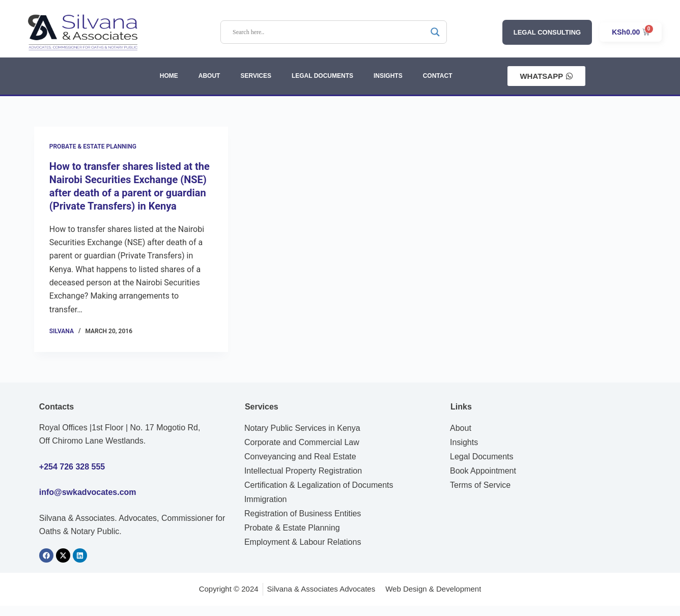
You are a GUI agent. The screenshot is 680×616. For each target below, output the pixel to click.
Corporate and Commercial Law (302, 442)
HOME (169, 76)
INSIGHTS (388, 76)
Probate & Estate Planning (93, 146)
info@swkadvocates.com (88, 492)
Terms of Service (480, 485)
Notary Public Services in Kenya (302, 428)
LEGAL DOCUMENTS (322, 76)
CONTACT (438, 76)
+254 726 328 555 (72, 467)
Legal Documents (482, 457)
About (461, 428)
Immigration (266, 499)
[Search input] (329, 32)
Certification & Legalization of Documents (319, 485)
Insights (464, 442)
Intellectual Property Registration (303, 471)
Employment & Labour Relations (303, 542)
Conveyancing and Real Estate (300, 457)
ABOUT (209, 76)
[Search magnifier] (435, 32)
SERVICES (256, 76)
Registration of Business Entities (303, 514)
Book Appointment (483, 471)
